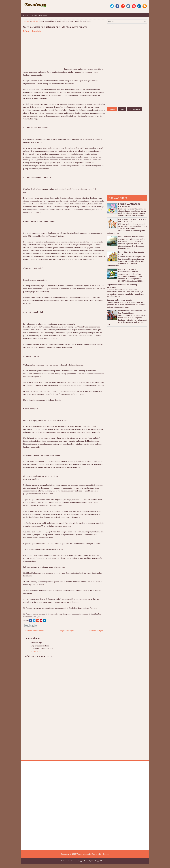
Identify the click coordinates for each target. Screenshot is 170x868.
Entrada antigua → (97, 631)
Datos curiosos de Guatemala (131, 237)
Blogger (106, 854)
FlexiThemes (72, 861)
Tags (122, 109)
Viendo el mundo (84, 854)
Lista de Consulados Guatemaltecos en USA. (128, 271)
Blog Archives (134, 109)
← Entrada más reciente (33, 631)
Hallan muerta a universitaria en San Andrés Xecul (132, 312)
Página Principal (67, 631)
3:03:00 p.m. (36, 652)
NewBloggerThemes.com (100, 861)
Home (26, 15)
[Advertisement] (43, 53)
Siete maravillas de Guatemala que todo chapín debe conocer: (55, 27)
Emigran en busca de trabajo (119, 300)
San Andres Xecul (41, 14)
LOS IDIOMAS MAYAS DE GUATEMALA (129, 205)
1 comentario (36, 31)
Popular (112, 109)
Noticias (35, 21)
